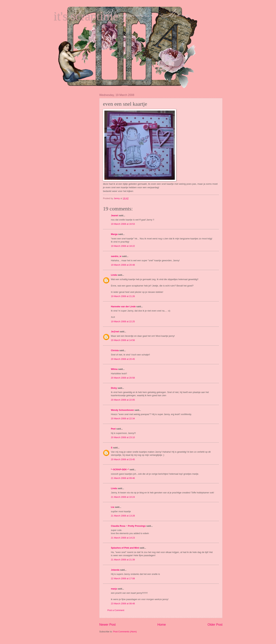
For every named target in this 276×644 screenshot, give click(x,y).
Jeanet (115, 215)
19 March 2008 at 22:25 (123, 321)
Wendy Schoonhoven (122, 410)
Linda (114, 275)
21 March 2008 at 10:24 (123, 497)
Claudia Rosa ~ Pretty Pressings (128, 526)
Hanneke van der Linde (123, 306)
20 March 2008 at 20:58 (123, 378)
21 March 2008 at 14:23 (123, 538)
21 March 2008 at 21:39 (123, 560)
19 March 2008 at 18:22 (123, 246)
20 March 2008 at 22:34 (123, 418)
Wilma (114, 369)
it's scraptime (86, 16)
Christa (115, 350)
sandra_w (116, 256)
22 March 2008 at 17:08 (123, 578)
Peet (113, 429)
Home (162, 625)
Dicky (114, 388)
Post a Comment (116, 610)
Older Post (215, 625)
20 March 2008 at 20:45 (123, 359)
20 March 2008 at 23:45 (123, 459)
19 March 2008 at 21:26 (123, 296)
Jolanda (115, 570)
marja (114, 589)
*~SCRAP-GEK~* (120, 469)
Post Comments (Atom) (125, 632)
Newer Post (107, 625)
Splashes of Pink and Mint (125, 548)
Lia (113, 507)
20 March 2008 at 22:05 (123, 400)
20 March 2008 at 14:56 (123, 340)
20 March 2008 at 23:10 (123, 437)
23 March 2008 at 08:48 (123, 604)
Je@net (115, 332)
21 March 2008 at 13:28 (123, 516)
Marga (114, 234)
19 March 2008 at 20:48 (123, 265)
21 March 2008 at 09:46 (123, 478)
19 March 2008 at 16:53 (123, 224)
